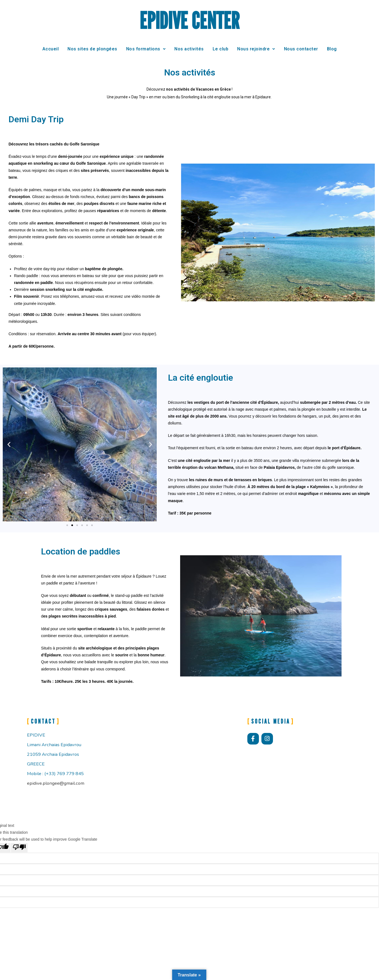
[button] (9, 444)
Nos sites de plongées (92, 49)
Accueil (51, 49)
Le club (221, 49)
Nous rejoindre (256, 49)
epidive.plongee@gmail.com (56, 783)
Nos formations (146, 49)
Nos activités (189, 49)
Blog (332, 49)
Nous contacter (301, 49)
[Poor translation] (19, 848)
